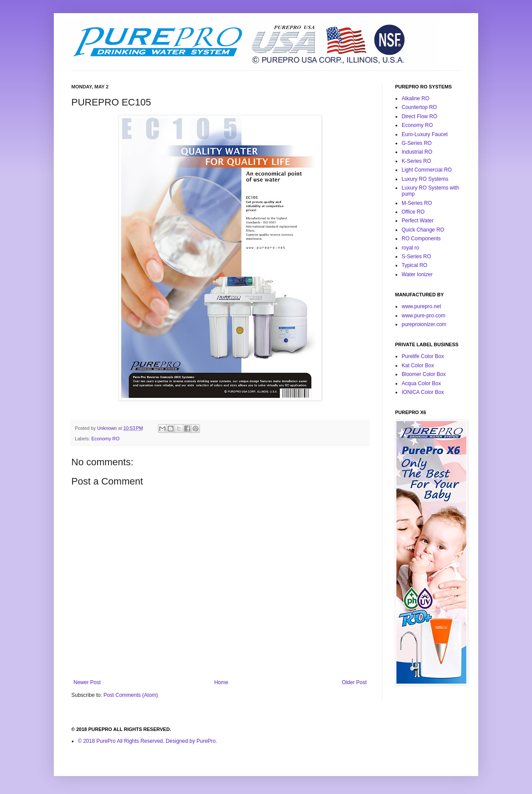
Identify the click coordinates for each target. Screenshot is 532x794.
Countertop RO (419, 107)
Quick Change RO (423, 230)
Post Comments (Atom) (131, 695)
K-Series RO (416, 161)
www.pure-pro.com (423, 316)
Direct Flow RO (419, 116)
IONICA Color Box (423, 392)
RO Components (421, 239)
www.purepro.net (421, 306)
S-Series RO (416, 256)
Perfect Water (418, 221)
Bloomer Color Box (424, 374)
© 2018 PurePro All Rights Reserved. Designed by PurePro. (147, 741)
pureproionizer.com (424, 324)
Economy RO (105, 439)
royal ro (410, 248)
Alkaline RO (415, 98)
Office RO (413, 212)
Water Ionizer (417, 274)
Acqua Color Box (421, 383)
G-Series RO (417, 143)
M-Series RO (417, 203)
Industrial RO (417, 152)
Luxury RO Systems (425, 179)
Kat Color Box (418, 365)
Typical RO (415, 265)
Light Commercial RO (427, 170)
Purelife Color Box (423, 356)
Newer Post (87, 682)
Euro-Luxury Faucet (425, 134)
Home (221, 682)
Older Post (354, 682)
